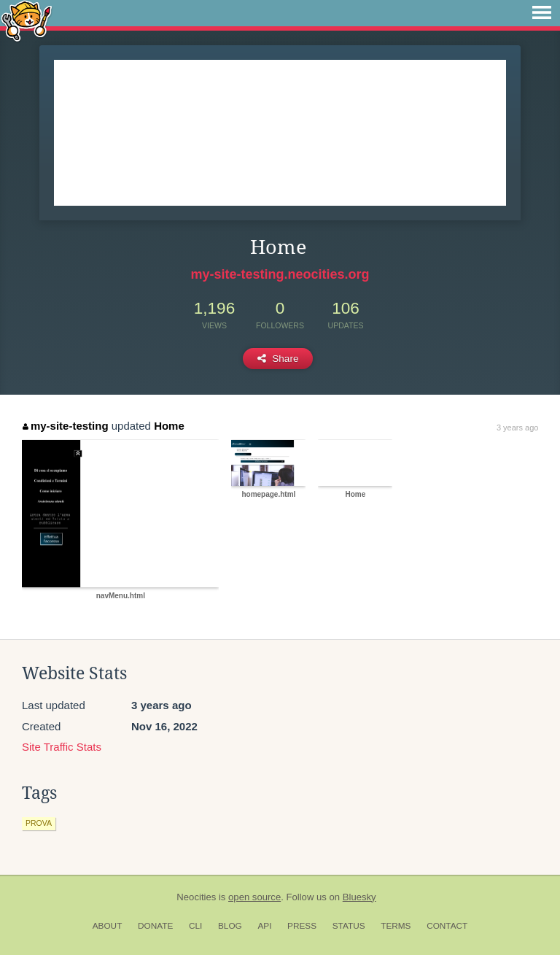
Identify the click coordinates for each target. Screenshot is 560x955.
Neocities (196, 897)
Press (302, 926)
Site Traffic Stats (62, 747)
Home (169, 426)
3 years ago (517, 428)
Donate (155, 926)
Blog (230, 926)
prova (39, 823)
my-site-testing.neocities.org (280, 274)
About (108, 926)
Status (349, 926)
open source (254, 897)
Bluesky (359, 897)
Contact (447, 926)
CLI (195, 926)
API (264, 926)
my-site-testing (65, 426)
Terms (396, 926)
